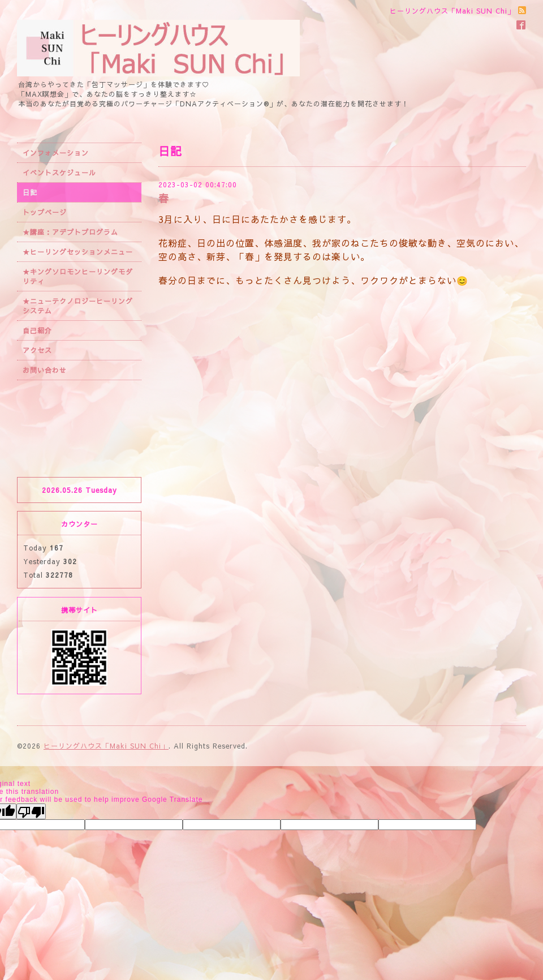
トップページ (45, 212)
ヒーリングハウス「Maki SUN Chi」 (106, 746)
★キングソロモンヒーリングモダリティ (78, 276)
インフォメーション (56, 153)
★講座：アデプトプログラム (70, 232)
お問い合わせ (45, 370)
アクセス (37, 350)
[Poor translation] (31, 811)
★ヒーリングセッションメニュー (78, 252)
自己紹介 (37, 330)
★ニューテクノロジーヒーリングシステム (78, 306)
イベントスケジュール (59, 173)
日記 (30, 192)
